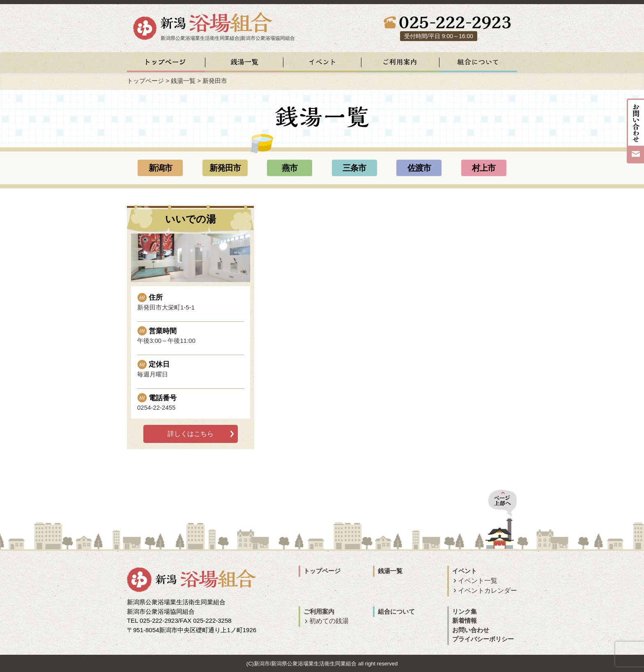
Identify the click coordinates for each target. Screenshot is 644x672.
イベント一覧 (478, 581)
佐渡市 (419, 168)
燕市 (290, 168)
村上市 (484, 168)
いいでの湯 (191, 219)
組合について (396, 611)
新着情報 (465, 620)
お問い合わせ (471, 630)
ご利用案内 (319, 611)
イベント (465, 571)
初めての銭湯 (329, 621)
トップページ (145, 81)
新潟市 (160, 168)
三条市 (354, 168)
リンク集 (465, 611)
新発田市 (225, 168)
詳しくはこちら (191, 434)
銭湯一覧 (183, 81)
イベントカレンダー (488, 591)
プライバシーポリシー (483, 639)
